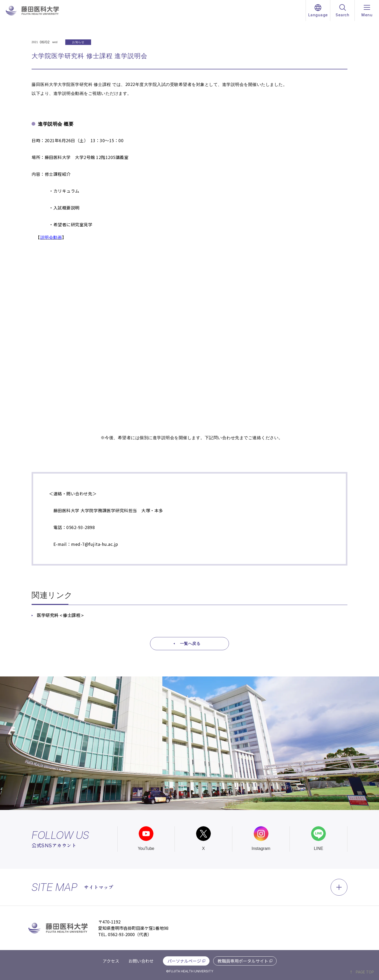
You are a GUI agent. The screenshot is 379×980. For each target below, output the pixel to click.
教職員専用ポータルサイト (243, 961)
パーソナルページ (184, 961)
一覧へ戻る (190, 643)
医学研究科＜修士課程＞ (61, 615)
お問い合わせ (141, 961)
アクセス (111, 961)
